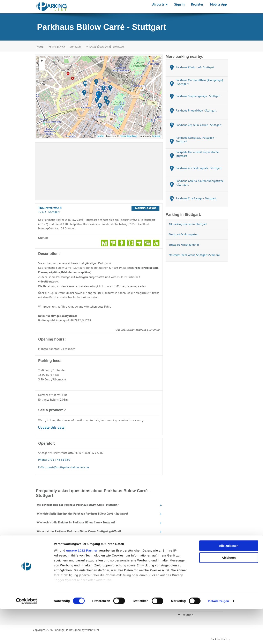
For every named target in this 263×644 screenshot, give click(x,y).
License (156, 136)
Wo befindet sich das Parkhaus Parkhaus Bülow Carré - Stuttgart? (78, 505)
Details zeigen (219, 636)
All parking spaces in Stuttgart (188, 224)
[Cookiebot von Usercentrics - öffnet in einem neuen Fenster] (27, 636)
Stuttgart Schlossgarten (183, 234)
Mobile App (218, 4)
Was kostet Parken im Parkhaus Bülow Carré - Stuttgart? (72, 540)
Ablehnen (229, 592)
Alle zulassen (229, 581)
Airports (160, 4)
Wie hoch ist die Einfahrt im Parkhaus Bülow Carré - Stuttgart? (76, 522)
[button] (100, 95)
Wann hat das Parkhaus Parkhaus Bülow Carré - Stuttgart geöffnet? (79, 531)
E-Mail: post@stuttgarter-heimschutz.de (63, 467)
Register (197, 4)
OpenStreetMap (128, 136)
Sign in (179, 4)
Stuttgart (75, 47)
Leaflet (100, 136)
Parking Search (56, 47)
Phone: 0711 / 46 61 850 (54, 460)
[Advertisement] (99, 171)
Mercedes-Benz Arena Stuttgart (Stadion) (194, 255)
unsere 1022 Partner (82, 585)
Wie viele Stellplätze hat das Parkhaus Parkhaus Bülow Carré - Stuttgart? (82, 514)
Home (40, 47)
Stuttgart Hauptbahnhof (184, 245)
